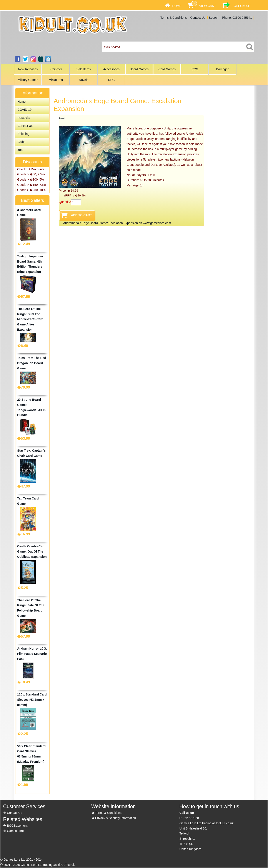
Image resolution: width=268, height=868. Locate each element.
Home (177, 6)
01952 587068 (189, 818)
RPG (111, 80)
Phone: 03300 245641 (237, 18)
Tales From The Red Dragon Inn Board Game (32, 363)
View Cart (207, 6)
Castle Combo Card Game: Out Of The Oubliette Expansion (32, 551)
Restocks (24, 118)
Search (214, 18)
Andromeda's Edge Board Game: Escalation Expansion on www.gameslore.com (117, 223)
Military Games (28, 80)
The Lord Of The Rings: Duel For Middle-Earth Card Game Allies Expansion (30, 319)
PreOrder (56, 69)
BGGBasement (17, 826)
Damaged (223, 69)
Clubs (22, 142)
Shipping (24, 134)
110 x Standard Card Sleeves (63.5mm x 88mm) (32, 700)
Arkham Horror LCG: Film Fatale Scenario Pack (32, 654)
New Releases (28, 69)
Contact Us (198, 18)
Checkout (242, 6)
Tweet (62, 118)
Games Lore (15, 831)
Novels (84, 80)
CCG (195, 69)
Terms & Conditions (174, 18)
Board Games (139, 69)
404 (20, 150)
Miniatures (56, 80)
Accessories (111, 69)
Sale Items (83, 69)
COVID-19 (25, 110)
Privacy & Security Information (116, 818)
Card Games (167, 69)
